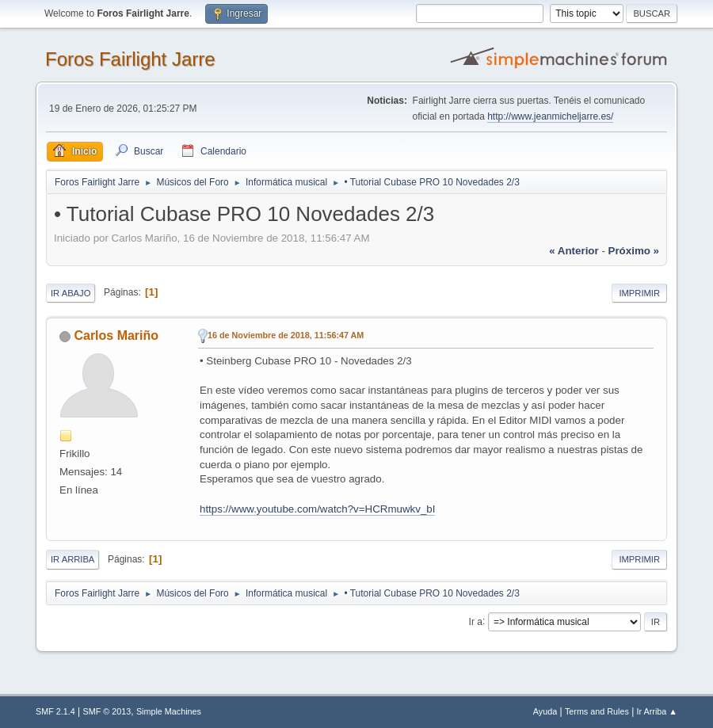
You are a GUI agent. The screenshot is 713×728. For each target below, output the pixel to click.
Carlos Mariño (116, 335)
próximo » (634, 251)
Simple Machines (169, 711)
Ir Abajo (71, 293)
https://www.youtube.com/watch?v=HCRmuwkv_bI (317, 509)
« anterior (574, 251)
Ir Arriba (72, 559)
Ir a (476, 621)
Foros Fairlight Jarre (130, 59)
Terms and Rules (597, 711)
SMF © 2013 (107, 711)
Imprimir (639, 293)
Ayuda (545, 711)
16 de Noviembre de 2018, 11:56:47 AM (286, 335)
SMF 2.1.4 (55, 711)
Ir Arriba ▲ (657, 711)
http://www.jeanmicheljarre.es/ (550, 116)
